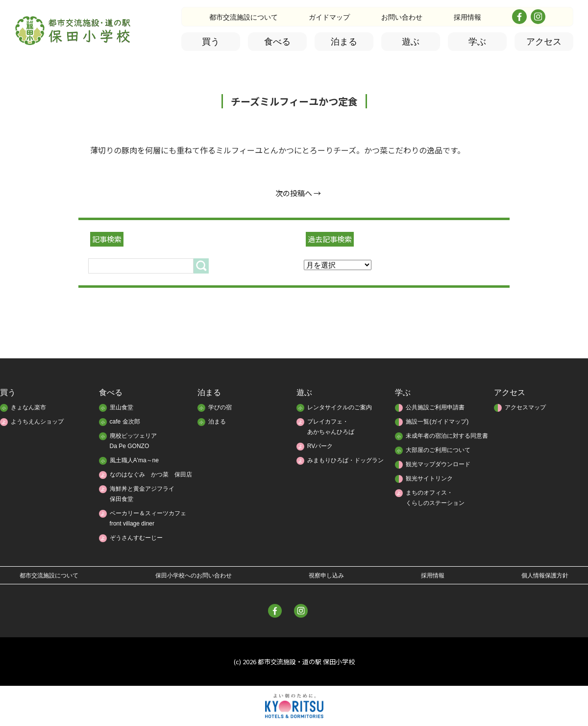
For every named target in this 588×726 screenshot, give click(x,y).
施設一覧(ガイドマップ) (437, 422)
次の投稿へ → (298, 193)
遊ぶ (411, 42)
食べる (277, 42)
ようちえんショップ (37, 422)
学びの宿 (220, 407)
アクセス (544, 42)
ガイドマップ (329, 17)
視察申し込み (326, 576)
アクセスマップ (525, 407)
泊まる (344, 42)
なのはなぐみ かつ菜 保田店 (151, 475)
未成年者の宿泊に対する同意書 (447, 436)
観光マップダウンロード (438, 464)
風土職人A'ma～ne (134, 460)
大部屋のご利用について (438, 450)
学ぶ (477, 42)
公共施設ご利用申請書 (435, 407)
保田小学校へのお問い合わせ (194, 576)
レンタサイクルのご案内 (340, 407)
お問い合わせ (402, 17)
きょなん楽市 (28, 407)
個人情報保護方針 (545, 576)
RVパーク (320, 446)
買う (211, 42)
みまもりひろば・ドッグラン (345, 460)
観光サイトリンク (429, 478)
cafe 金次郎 (125, 422)
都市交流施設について (244, 17)
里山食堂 (122, 407)
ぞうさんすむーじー (136, 538)
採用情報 (467, 17)
